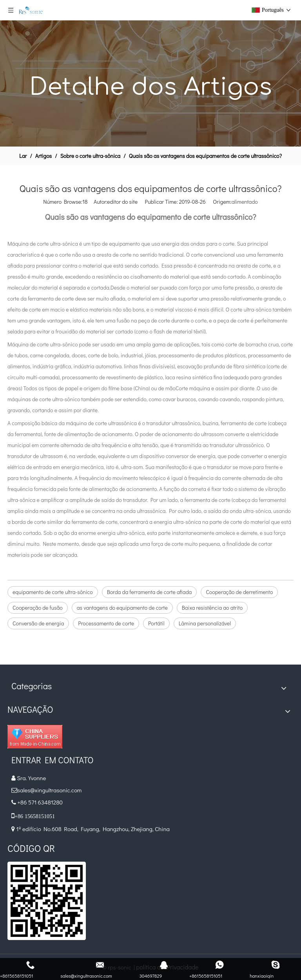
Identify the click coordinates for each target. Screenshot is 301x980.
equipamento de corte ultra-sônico (53, 592)
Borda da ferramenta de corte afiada (150, 592)
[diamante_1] (35, 737)
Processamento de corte (106, 623)
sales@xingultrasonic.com (50, 790)
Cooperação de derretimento (239, 592)
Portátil (156, 623)
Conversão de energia (38, 623)
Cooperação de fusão (38, 608)
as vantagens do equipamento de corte (122, 608)
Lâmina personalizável (205, 623)
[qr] (47, 901)
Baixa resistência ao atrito (212, 608)
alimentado (245, 202)
